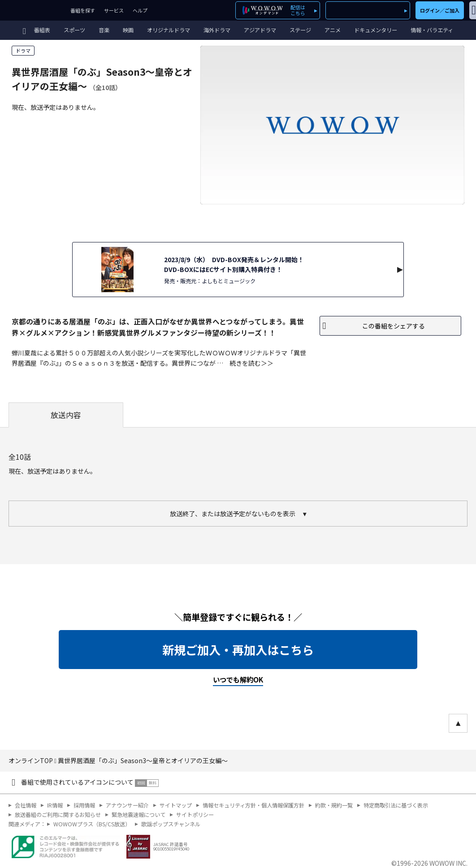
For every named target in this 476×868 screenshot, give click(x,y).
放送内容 (66, 415)
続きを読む (245, 363)
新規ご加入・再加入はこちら (238, 650)
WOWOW (33, 10)
